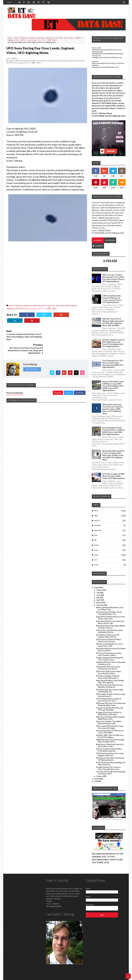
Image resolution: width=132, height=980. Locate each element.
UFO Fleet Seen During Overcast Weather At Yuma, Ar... (109, 680)
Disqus (69, 379)
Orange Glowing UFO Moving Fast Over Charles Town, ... (110, 653)
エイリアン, (28, 63)
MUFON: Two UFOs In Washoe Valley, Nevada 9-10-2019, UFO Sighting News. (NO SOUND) (113, 316)
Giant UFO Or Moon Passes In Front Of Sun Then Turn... (111, 612)
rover (96, 559)
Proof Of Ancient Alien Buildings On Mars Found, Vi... (111, 758)
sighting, (73, 61)
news (96, 549)
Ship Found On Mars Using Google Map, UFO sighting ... (110, 676)
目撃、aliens (52, 40)
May (98, 592)
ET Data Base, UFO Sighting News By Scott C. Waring (24, 978)
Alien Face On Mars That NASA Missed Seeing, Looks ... (109, 717)
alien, (58, 61)
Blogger (58, 379)
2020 (97, 582)
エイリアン (42, 40)
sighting (78, 38)
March (99, 597)
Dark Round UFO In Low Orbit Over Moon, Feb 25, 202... (110, 617)
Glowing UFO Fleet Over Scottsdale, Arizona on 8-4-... (111, 658)
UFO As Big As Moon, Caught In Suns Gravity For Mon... (109, 694)
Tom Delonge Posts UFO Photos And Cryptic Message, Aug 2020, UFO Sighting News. (113, 358)
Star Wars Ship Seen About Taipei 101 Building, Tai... (110, 685)
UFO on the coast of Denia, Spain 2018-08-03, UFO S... (109, 626)
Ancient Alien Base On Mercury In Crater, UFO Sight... (110, 726)
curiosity (97, 520)
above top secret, (49, 61)
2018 (97, 776)
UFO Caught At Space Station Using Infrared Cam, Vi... (111, 690)
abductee (32, 38)
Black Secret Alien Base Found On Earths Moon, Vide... (110, 740)
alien (61, 38)
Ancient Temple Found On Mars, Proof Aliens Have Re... (109, 744)
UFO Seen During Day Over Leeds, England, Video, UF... (110, 749)
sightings (11, 40)
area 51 (97, 515)
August (100, 584)
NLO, (67, 61)
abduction (41, 38)
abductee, (28, 61)
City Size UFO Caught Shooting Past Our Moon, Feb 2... (111, 767)
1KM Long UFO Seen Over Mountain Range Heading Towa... (111, 699)
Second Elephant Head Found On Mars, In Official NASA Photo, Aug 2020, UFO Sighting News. (113, 425)
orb (96, 554)
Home (10, 2)
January (100, 771)
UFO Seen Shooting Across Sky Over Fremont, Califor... (109, 649)
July (98, 587)
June (99, 590)
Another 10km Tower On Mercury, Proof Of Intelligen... (110, 731)
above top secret (51, 38)
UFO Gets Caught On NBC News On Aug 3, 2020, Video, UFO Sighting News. (114, 470)
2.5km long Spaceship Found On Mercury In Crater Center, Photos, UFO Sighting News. (112, 293)
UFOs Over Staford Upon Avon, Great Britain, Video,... (109, 667)
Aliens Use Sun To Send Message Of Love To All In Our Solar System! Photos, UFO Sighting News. (114, 273)
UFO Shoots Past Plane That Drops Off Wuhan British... (110, 753)
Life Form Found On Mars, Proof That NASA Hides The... (109, 608)
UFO (17, 40)
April (99, 594)
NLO (72, 38)
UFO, (8, 63)
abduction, (37, 61)
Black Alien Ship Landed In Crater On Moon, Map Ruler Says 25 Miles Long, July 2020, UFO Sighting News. (113, 450)
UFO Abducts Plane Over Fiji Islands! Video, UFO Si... (108, 630)
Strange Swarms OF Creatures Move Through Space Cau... (108, 763)
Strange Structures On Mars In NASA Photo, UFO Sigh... (109, 708)
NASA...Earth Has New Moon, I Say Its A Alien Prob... (110, 603)
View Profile (32, 355)
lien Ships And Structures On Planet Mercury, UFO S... (111, 644)
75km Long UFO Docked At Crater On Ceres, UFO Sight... (110, 722)
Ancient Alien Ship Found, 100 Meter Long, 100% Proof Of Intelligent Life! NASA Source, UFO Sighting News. (113, 380)
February (100, 599)
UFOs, (12, 63)
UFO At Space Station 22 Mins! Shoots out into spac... (109, 635)
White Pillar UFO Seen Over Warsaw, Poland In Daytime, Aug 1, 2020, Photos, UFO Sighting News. (113, 403)
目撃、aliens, (36, 63)
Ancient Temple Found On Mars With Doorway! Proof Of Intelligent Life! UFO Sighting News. (113, 337)
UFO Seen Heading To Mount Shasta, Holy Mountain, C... (108, 671)
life (95, 535)
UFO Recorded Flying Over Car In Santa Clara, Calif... (110, 639)
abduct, (12, 61)
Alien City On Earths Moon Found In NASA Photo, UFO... (110, 712)
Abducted (24, 38)
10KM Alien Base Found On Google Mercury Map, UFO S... (110, 735)
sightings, (81, 61)
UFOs (23, 40)
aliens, (63, 61)
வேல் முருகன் (32, 40)
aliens (66, 38)
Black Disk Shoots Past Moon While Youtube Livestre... (110, 621)
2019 (97, 773)
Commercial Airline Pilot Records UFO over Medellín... (110, 703)
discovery (98, 525)
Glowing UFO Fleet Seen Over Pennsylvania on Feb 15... (108, 662)
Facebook (80, 379)
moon (96, 539)
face (96, 530)
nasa (96, 544)
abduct (16, 38)
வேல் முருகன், (19, 63)
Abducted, (19, 61)
